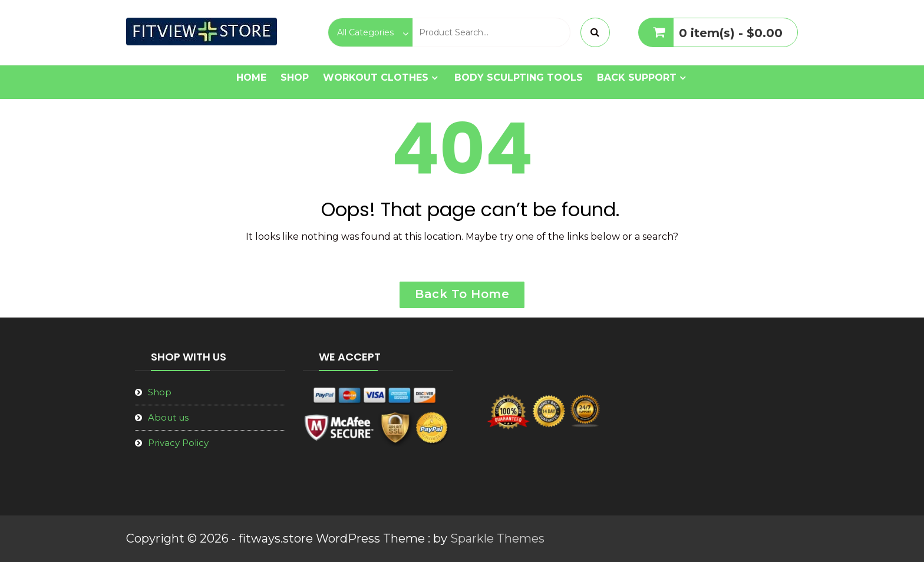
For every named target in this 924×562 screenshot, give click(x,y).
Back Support (637, 77)
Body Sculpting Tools (519, 77)
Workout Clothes (376, 77)
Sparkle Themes (497, 538)
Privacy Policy (178, 443)
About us (168, 417)
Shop (295, 77)
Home (251, 77)
